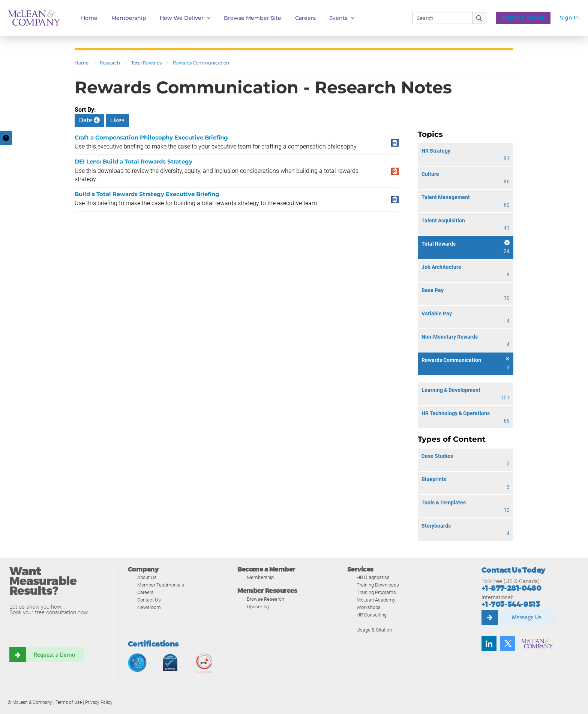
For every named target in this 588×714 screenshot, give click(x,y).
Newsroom (149, 607)
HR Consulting (372, 615)
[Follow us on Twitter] (508, 643)
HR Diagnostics (373, 577)
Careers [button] (305, 18)
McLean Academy (376, 600)
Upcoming (258, 607)
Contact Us (149, 600)
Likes (117, 120)
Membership (129, 18)
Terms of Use (69, 702)
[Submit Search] (479, 18)
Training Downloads (378, 585)
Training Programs (376, 592)
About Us (147, 577)
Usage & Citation (374, 630)
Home (89, 18)
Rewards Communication (201, 63)
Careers (145, 592)
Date (89, 120)
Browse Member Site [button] (253, 18)
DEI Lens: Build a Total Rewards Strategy (133, 161)
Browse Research (265, 599)
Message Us (526, 617)
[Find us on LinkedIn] (489, 643)
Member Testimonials (161, 585)
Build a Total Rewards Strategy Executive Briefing (147, 194)
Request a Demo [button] (523, 18)
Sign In (569, 18)
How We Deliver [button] (185, 18)
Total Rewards (146, 63)
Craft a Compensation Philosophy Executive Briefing (151, 137)
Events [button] (342, 18)
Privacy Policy (99, 702)
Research (110, 63)
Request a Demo (54, 655)
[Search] (439, 18)
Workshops (369, 607)
